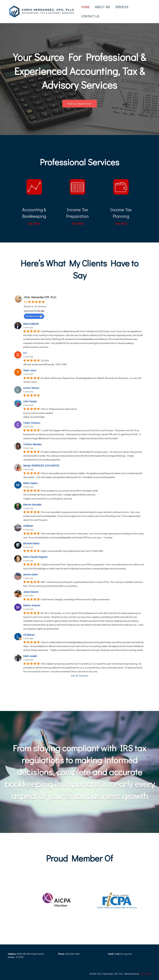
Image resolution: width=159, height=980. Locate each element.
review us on (34, 316)
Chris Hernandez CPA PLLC (40, 297)
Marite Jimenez (32, 605)
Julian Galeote (31, 592)
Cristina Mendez (32, 444)
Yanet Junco (30, 370)
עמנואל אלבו (30, 401)
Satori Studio (145, 974)
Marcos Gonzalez (32, 504)
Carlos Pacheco (32, 423)
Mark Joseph (30, 656)
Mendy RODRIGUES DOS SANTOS (41, 465)
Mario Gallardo (31, 324)
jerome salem (31, 574)
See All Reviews (80, 675)
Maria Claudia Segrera (35, 557)
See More (34, 224)
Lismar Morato (31, 388)
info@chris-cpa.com (123, 954)
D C (25, 353)
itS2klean (28, 526)
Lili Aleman (29, 635)
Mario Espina (30, 483)
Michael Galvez (31, 543)
